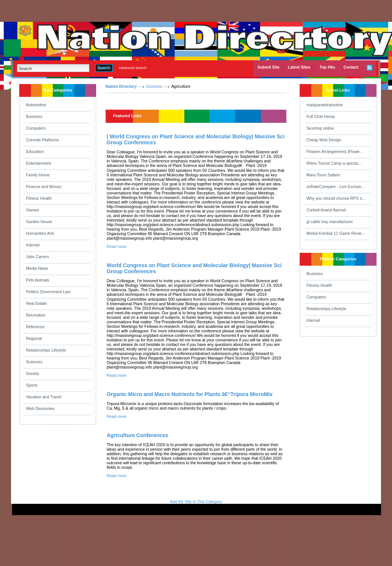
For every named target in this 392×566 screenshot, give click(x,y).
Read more (117, 246)
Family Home (38, 175)
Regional (34, 338)
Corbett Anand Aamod (326, 210)
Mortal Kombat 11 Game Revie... (336, 233)
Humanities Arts (40, 233)
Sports (32, 385)
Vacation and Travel (44, 397)
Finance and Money (44, 187)
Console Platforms (42, 140)
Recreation (36, 315)
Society (33, 373)
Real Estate (36, 303)
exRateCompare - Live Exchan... (335, 187)
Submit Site (269, 67)
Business (34, 116)
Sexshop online (320, 128)
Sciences (34, 362)
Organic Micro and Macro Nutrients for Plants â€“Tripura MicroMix (190, 394)
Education (35, 151)
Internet (33, 245)
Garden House (39, 222)
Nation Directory (121, 86)
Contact (351, 67)
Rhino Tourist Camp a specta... (334, 163)
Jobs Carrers (38, 257)
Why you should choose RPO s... (336, 198)
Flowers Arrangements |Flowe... (335, 151)
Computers (36, 128)
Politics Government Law (48, 292)
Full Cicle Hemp (321, 116)
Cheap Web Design (324, 140)
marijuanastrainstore (325, 105)
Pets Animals (38, 280)
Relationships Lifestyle (46, 350)
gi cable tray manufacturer (330, 222)
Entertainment (38, 163)
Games (32, 210)
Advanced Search (133, 68)
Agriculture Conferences (137, 435)
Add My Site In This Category (196, 502)
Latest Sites (299, 67)
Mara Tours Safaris (323, 175)
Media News (37, 268)
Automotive (36, 105)
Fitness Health (39, 198)
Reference (35, 327)
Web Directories (40, 408)
